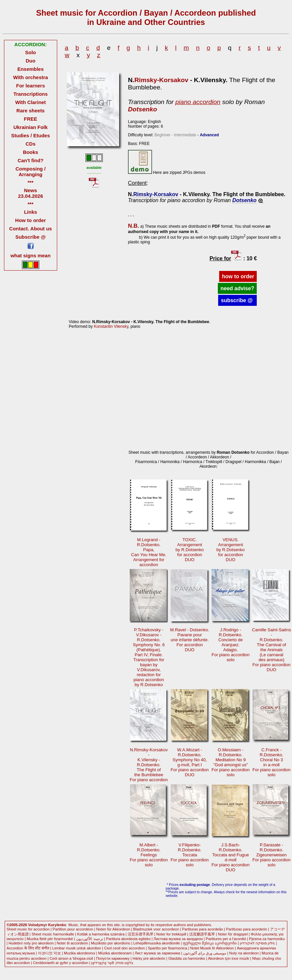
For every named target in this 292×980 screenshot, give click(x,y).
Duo (30, 61)
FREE (31, 119)
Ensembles (30, 69)
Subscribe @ (30, 237)
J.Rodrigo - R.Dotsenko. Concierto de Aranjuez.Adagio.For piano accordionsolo (231, 645)
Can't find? (31, 160)
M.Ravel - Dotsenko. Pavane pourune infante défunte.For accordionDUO (190, 640)
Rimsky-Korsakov (161, 80)
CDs (31, 144)
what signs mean (30, 255)
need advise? (237, 288)
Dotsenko (143, 109)
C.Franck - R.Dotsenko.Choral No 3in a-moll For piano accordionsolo (272, 762)
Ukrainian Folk (30, 127)
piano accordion (198, 102)
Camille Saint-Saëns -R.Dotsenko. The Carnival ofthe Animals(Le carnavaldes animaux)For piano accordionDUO (272, 650)
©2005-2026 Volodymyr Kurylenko (37, 925)
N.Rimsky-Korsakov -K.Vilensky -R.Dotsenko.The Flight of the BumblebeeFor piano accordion (149, 765)
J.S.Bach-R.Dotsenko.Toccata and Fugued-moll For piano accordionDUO (231, 857)
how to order (238, 276)
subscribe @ (237, 300)
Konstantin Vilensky (111, 326)
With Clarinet (31, 102)
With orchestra (30, 77)
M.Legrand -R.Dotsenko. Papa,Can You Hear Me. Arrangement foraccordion (149, 552)
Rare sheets (30, 111)
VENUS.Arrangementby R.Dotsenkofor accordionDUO (231, 550)
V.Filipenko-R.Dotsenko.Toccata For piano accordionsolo (190, 855)
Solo (31, 52)
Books (31, 152)
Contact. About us (31, 229)
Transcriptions (30, 94)
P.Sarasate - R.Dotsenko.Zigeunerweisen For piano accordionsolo (272, 855)
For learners (31, 86)
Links (30, 212)
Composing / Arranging (30, 172)
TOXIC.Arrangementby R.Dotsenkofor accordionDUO (190, 550)
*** (30, 182)
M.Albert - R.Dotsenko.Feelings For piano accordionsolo (149, 855)
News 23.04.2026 (30, 193)
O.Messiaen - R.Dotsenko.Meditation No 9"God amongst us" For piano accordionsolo (231, 762)
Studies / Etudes (31, 135)
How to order (31, 220)
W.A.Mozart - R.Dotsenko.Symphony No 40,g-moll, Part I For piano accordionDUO (190, 762)
